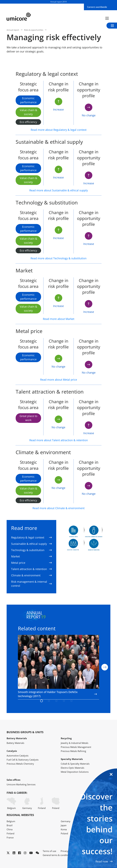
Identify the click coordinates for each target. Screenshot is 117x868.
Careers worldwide (97, 7)
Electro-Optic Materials (72, 768)
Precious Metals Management (76, 747)
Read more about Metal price (59, 380)
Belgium (11, 803)
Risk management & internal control (31, 584)
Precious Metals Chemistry (20, 764)
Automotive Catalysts (18, 756)
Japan (64, 825)
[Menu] (107, 18)
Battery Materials (15, 743)
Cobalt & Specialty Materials (75, 764)
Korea (64, 829)
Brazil (10, 825)
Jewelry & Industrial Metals (75, 743)
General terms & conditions (57, 855)
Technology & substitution (31, 550)
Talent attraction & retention (31, 569)
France (10, 837)
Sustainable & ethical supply (31, 544)
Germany (27, 803)
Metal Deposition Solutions (75, 772)
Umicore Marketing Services (21, 784)
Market (31, 556)
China (10, 829)
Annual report (13, 30)
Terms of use (49, 851)
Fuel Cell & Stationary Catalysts (23, 760)
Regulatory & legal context (31, 537)
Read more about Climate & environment (58, 508)
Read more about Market (59, 319)
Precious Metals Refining (73, 751)
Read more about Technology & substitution (58, 258)
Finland (42, 803)
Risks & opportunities (34, 30)
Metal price (31, 563)
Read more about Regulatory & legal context (59, 130)
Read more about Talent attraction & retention (59, 440)
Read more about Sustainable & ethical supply (59, 190)
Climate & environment (31, 575)
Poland (56, 803)
